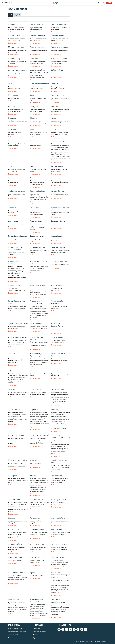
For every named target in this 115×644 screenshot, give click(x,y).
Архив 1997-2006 (13, 635)
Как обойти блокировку (40, 632)
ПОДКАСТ (17, 15)
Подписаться (13, 32)
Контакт (11, 638)
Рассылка (36, 635)
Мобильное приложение (15, 629)
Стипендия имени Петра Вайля (17, 632)
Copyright (36, 638)
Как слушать (36, 629)
